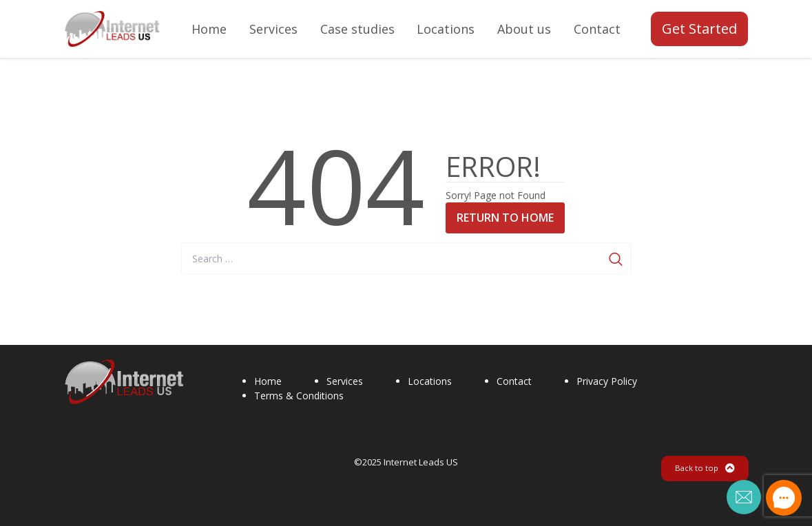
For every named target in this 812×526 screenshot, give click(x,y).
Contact (514, 381)
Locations (430, 381)
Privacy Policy (607, 381)
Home (268, 381)
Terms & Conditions (299, 396)
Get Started (699, 29)
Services (345, 381)
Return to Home (505, 218)
